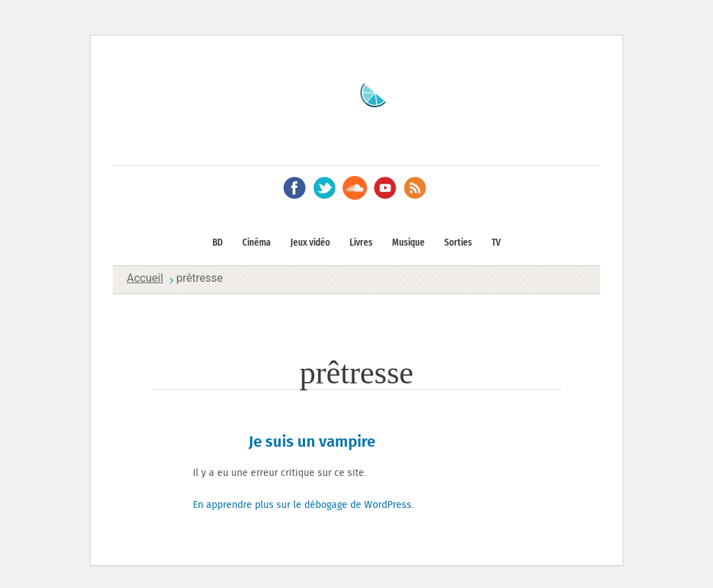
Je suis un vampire (312, 442)
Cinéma (257, 243)
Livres (361, 243)
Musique (408, 243)
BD (218, 243)
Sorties (458, 243)
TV (496, 243)
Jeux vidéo (310, 243)
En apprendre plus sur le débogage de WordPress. (303, 505)
